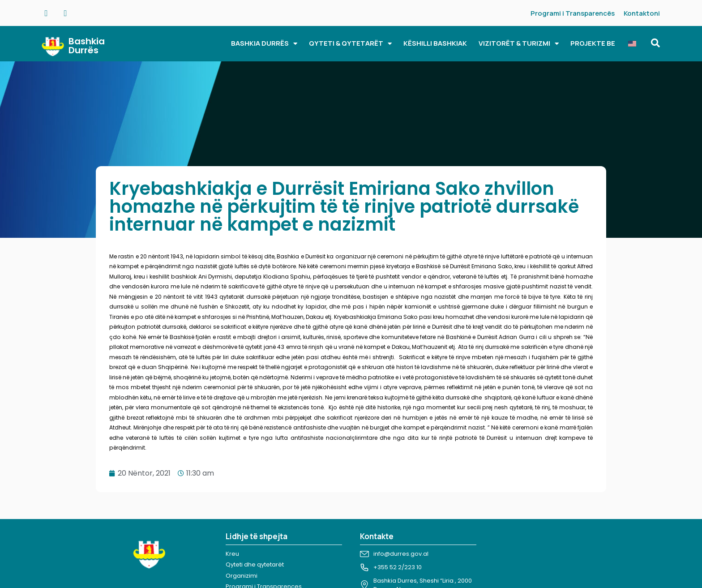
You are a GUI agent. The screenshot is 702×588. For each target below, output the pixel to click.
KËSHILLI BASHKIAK (435, 43)
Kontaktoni (642, 13)
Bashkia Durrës (87, 46)
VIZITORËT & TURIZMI (519, 44)
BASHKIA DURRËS (264, 44)
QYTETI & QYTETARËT (350, 44)
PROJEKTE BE (593, 43)
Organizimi (242, 576)
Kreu (232, 554)
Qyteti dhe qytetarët (255, 564)
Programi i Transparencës (573, 13)
